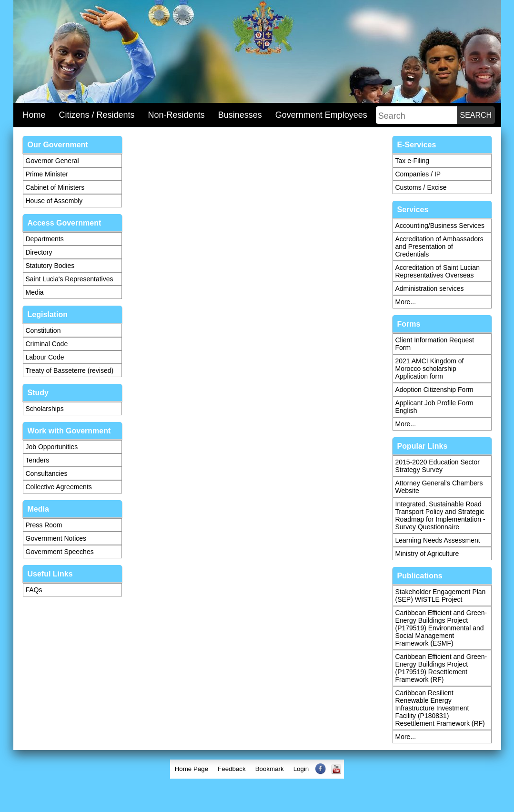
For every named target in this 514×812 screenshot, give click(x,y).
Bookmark (270, 769)
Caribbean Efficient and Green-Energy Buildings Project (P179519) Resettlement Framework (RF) (441, 668)
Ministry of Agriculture (427, 554)
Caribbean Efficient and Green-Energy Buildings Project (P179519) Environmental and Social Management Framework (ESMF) (441, 628)
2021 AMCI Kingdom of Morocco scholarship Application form (430, 369)
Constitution (43, 330)
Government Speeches (60, 552)
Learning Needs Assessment (438, 540)
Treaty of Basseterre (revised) (70, 370)
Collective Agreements (59, 487)
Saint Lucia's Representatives (70, 279)
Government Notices (56, 538)
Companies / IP (418, 174)
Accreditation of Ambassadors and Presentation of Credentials (439, 247)
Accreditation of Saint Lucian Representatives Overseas (438, 271)
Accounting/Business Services (440, 226)
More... (406, 302)
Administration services (430, 288)
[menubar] (257, 769)
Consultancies (47, 473)
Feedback (232, 769)
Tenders (38, 460)
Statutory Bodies (50, 266)
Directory (39, 252)
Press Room (44, 525)
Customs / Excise (421, 187)
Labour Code (45, 357)
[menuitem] (191, 769)
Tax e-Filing (413, 161)
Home (34, 115)
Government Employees (321, 115)
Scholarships (45, 409)
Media (35, 292)
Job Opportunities (52, 447)
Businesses (240, 115)
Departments (45, 239)
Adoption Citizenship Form (434, 390)
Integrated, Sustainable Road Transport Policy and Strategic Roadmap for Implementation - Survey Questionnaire (440, 515)
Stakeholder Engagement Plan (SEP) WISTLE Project (441, 596)
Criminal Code (47, 344)
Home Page (191, 769)
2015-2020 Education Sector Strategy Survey (438, 466)
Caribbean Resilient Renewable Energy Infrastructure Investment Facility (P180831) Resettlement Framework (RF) (440, 708)
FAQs (34, 590)
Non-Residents (176, 115)
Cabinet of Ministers (55, 187)
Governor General (52, 161)
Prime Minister (47, 174)
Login (301, 769)
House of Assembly (54, 201)
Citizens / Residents (97, 115)
